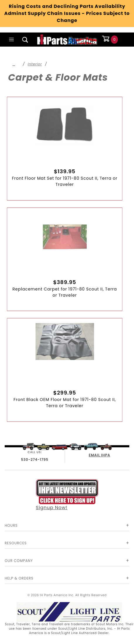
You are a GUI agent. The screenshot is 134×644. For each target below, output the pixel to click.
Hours (11, 525)
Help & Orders (19, 578)
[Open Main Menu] (12, 40)
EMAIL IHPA (99, 455)
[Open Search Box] (25, 40)
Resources (16, 543)
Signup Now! (67, 495)
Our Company (19, 561)
